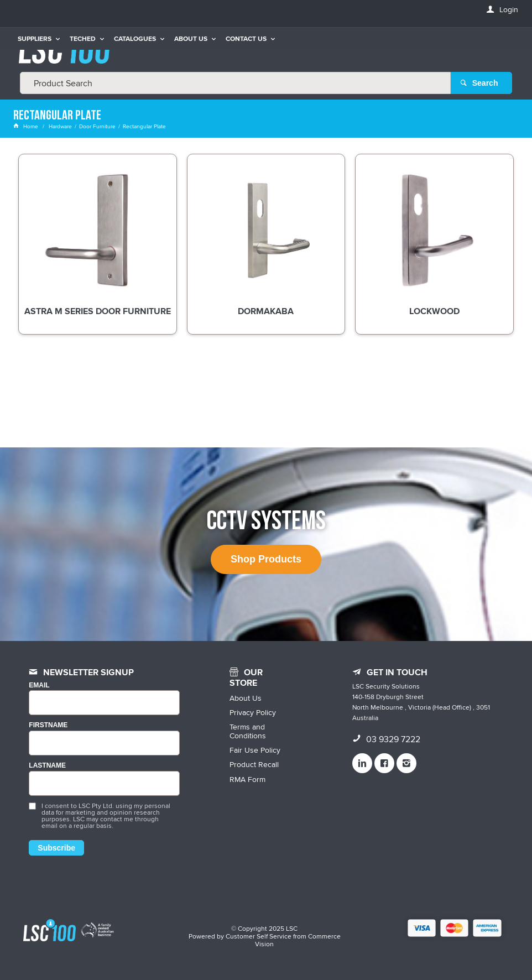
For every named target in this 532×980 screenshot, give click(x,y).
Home (27, 126)
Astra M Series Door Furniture (98, 312)
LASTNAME (47, 766)
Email (39, 686)
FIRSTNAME (48, 725)
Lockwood (434, 312)
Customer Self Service (259, 936)
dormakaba (266, 312)
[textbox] (235, 83)
